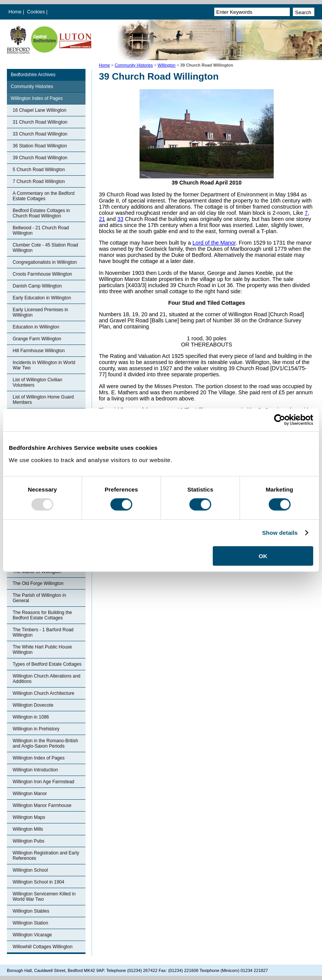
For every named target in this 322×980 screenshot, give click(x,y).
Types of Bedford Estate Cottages (47, 664)
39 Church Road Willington (40, 158)
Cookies (37, 12)
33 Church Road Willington (40, 134)
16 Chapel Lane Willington (39, 110)
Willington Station (30, 923)
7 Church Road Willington (39, 181)
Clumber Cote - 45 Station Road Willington (45, 248)
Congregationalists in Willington (45, 262)
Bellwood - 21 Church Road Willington (41, 230)
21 (102, 219)
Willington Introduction (35, 770)
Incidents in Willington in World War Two (44, 365)
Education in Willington (36, 327)
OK (263, 556)
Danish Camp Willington (37, 286)
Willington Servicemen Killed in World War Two (44, 897)
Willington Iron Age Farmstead (44, 782)
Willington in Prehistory (36, 729)
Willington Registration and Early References (46, 856)
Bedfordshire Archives (33, 75)
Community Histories (134, 65)
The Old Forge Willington (38, 583)
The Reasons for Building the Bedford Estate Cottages (42, 615)
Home (15, 12)
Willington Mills (28, 829)
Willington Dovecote (33, 705)
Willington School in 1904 (39, 882)
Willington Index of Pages (37, 98)
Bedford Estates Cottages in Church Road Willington (41, 213)
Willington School (30, 870)
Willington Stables (31, 911)
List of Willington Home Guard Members (43, 400)
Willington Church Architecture (44, 693)
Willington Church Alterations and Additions (47, 679)
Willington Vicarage (32, 935)
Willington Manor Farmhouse (42, 805)
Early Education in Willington (42, 298)
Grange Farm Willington (37, 339)
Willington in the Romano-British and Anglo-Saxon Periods (45, 743)
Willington (167, 65)
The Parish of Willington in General (39, 598)
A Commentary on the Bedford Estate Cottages (44, 196)
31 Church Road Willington (40, 122)
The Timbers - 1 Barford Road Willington (43, 632)
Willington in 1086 (31, 717)
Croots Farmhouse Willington (42, 274)
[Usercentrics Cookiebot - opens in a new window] (280, 420)
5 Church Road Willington (39, 170)
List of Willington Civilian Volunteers (37, 382)
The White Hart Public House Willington (42, 650)
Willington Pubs (29, 841)
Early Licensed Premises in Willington (40, 312)
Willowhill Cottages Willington (43, 947)
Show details (280, 533)
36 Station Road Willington (40, 146)
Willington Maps (29, 817)
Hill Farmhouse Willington (39, 351)
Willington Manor (30, 794)
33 (120, 219)
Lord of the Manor (214, 243)
